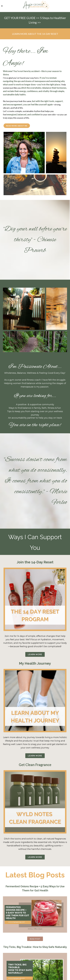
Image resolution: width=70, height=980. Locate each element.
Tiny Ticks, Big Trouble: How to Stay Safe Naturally (35, 947)
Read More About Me (17, 126)
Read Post (35, 939)
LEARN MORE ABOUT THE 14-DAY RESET (35, 34)
